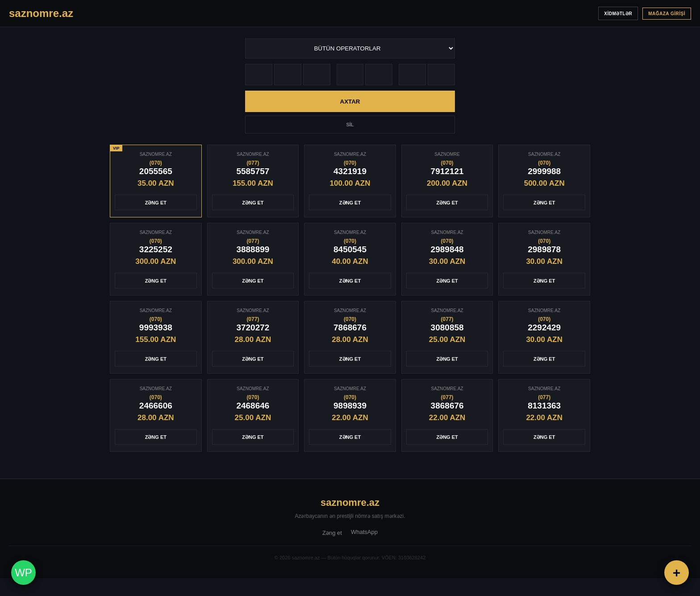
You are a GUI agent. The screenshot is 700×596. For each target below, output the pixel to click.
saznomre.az (350, 502)
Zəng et (332, 533)
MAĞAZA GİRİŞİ (667, 14)
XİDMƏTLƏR (618, 14)
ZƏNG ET (156, 203)
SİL (350, 125)
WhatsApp (364, 532)
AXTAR (350, 102)
